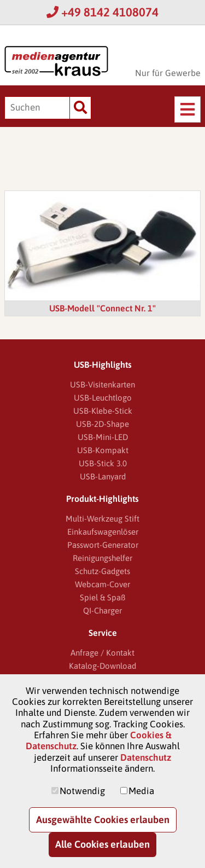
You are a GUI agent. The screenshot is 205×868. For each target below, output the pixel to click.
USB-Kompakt (103, 450)
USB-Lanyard (103, 476)
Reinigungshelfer (102, 558)
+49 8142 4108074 (102, 12)
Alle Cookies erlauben (102, 844)
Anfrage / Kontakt (102, 653)
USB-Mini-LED (103, 437)
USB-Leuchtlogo (103, 398)
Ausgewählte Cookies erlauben (103, 820)
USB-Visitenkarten (102, 384)
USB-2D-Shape (102, 424)
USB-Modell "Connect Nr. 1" (102, 308)
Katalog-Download (102, 666)
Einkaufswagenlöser (103, 532)
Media (141, 791)
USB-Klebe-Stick (103, 411)
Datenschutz (146, 757)
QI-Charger (102, 611)
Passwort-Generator (103, 545)
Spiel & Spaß (102, 597)
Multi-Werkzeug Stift (102, 519)
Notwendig (82, 791)
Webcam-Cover (102, 584)
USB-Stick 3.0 (103, 463)
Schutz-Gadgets (102, 571)
